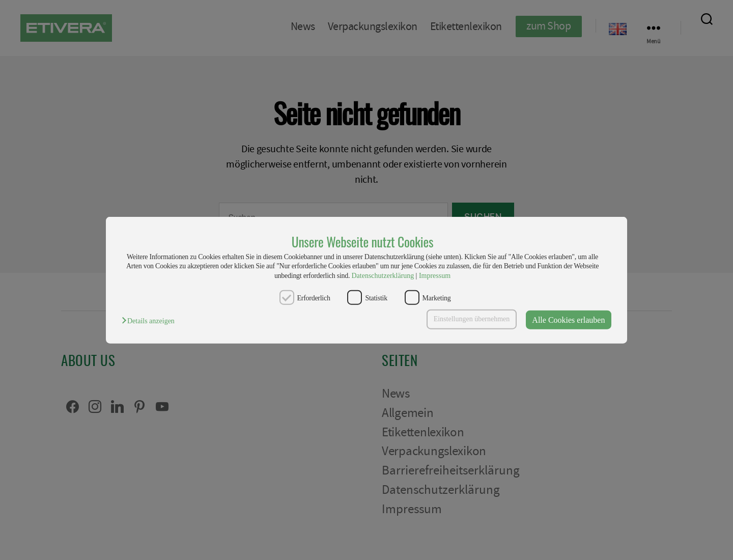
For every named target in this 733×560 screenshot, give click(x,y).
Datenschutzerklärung (383, 275)
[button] (151, 321)
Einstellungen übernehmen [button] (472, 319)
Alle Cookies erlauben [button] (568, 319)
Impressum (435, 275)
